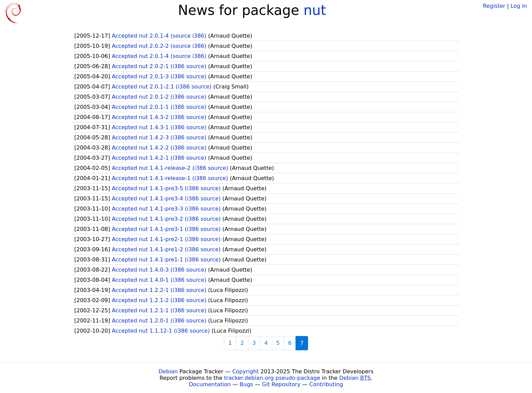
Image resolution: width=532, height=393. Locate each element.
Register (494, 6)
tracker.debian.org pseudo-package (272, 378)
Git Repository (281, 384)
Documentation (210, 384)
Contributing (326, 384)
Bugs (246, 384)
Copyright (245, 371)
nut (315, 10)
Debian (168, 371)
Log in (519, 6)
